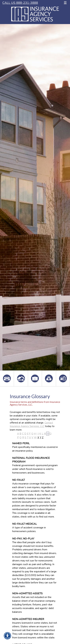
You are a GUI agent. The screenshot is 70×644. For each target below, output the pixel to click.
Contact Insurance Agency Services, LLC (31, 424)
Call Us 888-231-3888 (20, 3)
